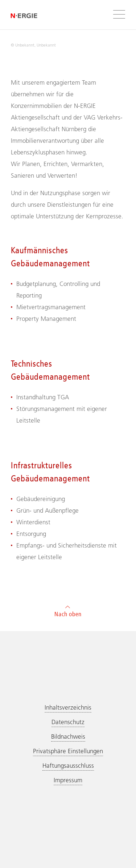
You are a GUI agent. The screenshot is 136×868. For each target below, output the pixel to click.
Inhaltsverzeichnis (68, 707)
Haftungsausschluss (68, 766)
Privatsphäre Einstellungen (68, 751)
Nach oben (68, 610)
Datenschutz (68, 722)
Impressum (68, 780)
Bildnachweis (68, 736)
